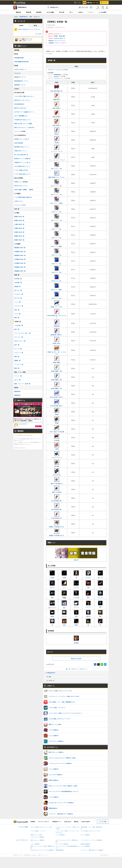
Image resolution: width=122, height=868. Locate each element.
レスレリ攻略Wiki (35, 844)
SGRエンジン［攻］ (57, 235)
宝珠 (88, 584)
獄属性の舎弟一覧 (19, 240)
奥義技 (52, 614)
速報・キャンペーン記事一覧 (22, 384)
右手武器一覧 (18, 279)
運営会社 (76, 822)
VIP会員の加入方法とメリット (23, 120)
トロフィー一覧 (19, 353)
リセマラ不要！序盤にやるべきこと (24, 96)
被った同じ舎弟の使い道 (21, 155)
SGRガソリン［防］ (57, 269)
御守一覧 (17, 329)
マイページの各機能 (20, 131)
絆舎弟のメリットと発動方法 (22, 159)
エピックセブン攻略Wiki (62, 844)
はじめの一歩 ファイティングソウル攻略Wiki (42, 850)
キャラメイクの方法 (20, 205)
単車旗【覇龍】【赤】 (57, 386)
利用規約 (33, 822)
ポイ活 (77, 3)
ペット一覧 (17, 302)
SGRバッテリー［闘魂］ (57, 200)
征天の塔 (62, 12)
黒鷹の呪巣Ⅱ (57, 97)
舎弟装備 (76, 639)
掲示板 (35, 26)
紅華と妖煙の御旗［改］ (57, 88)
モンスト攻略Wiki (85, 835)
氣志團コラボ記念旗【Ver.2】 (57, 524)
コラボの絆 (76, 594)
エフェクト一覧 (19, 306)
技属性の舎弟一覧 (19, 232)
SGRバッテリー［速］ (57, 166)
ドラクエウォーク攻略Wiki (37, 837)
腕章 (100, 614)
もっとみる (38, 34)
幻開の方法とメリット (20, 151)
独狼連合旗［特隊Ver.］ (57, 332)
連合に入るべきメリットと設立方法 (24, 128)
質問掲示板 (17, 395)
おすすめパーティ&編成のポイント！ (25, 112)
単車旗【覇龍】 (57, 360)
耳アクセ (52, 584)
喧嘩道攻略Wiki (51, 673)
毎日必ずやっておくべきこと (22, 100)
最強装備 (39, 12)
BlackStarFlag (57, 472)
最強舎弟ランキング (20, 77)
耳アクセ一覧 (18, 298)
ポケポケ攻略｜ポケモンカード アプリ (91, 831)
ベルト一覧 (17, 314)
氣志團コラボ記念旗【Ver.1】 (57, 533)
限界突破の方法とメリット (22, 147)
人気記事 (21, 26)
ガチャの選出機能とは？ (21, 116)
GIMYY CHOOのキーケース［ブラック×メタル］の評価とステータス (30, 29)
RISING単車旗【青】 (57, 507)
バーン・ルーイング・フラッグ (57, 157)
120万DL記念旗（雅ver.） (57, 403)
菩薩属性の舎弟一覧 (20, 271)
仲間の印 (88, 614)
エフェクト (76, 584)
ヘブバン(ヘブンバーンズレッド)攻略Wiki (91, 840)
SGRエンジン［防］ (57, 226)
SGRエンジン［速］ (57, 209)
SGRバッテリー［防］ (57, 183)
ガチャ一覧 (17, 380)
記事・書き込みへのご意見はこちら (76, 669)
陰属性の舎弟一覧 (19, 220)
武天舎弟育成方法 (19, 104)
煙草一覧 (17, 357)
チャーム (76, 604)
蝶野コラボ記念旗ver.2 (57, 481)
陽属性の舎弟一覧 (19, 217)
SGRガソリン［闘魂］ (57, 287)
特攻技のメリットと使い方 (22, 139)
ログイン (104, 3)
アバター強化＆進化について (22, 174)
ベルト (100, 584)
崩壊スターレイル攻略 (36, 835)
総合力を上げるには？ (20, 108)
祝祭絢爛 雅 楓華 (19, 58)
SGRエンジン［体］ (57, 252)
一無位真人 (57, 140)
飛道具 (76, 622)
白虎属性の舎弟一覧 (20, 259)
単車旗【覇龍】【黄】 (57, 368)
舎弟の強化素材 (19, 143)
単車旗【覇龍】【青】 (57, 377)
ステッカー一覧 (19, 337)
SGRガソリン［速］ (57, 261)
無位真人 (57, 131)
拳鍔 (64, 622)
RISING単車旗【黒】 (57, 498)
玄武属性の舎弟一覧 (20, 263)
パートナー (64, 614)
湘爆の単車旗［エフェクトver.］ (57, 174)
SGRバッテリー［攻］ (57, 192)
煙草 (100, 604)
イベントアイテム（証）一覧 (22, 333)
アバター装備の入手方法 (21, 170)
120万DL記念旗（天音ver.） (57, 394)
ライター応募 (103, 822)
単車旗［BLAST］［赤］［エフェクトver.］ (57, 350)
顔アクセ (100, 574)
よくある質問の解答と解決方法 (23, 197)
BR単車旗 (57, 438)
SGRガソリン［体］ (57, 295)
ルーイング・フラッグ (57, 148)
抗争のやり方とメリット (21, 186)
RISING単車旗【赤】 (57, 515)
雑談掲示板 (17, 391)
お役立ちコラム (19, 201)
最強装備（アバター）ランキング (58, 43)
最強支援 (29, 12)
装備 (50, 677)
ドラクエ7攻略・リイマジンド (38, 831)
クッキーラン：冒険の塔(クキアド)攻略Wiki (92, 850)
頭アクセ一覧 (18, 290)
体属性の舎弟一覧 (19, 228)
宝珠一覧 (17, 310)
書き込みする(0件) (76, 659)
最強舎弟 (18, 12)
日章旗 (57, 446)
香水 (64, 604)
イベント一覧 (18, 376)
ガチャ (71, 12)
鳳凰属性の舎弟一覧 (20, 248)
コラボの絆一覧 (19, 325)
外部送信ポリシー (57, 822)
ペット (64, 584)
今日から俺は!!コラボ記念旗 (57, 429)
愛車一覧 (17, 318)
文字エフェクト (52, 604)
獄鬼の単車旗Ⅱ (57, 114)
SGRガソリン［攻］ (57, 278)
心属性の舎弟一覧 (19, 224)
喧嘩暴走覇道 (57, 75)
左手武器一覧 (18, 283)
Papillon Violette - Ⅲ (59, 38)
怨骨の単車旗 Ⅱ (57, 105)
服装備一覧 (17, 286)
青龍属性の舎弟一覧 (20, 255)
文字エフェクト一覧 (20, 341)
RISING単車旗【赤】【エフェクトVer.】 (57, 314)
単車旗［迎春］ (57, 341)
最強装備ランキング (20, 85)
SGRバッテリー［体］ (57, 218)
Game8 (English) (86, 822)
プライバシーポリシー (44, 822)
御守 (88, 594)
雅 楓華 (56, 36)
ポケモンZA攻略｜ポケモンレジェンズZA (41, 827)
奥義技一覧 (17, 360)
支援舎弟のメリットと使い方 (22, 162)
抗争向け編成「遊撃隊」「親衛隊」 (24, 190)
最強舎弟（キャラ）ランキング (57, 41)
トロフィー (88, 604)
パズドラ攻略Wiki (60, 835)
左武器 (64, 574)
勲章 (76, 614)
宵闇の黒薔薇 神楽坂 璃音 (21, 62)
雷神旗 (57, 420)
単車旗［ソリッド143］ (57, 304)
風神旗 (57, 412)
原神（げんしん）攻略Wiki (37, 840)
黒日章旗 (57, 463)
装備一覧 (76, 554)
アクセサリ (88, 574)
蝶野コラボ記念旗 (57, 489)
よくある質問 (102, 12)
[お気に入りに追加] (83, 7)
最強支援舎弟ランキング (21, 81)
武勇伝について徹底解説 (21, 182)
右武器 (52, 574)
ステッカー (100, 594)
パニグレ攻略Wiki (85, 846)
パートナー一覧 (19, 364)
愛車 (52, 594)
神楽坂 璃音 (62, 36)
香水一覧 (17, 345)
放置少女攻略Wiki (85, 844)
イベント (91, 12)
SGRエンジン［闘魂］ (57, 244)
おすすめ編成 (50, 12)
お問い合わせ (68, 822)
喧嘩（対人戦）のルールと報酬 (23, 124)
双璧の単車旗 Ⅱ (57, 123)
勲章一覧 (17, 368)
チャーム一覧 (18, 349)
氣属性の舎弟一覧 (19, 236)
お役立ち (81, 12)
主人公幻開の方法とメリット (22, 166)
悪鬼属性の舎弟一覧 (20, 267)
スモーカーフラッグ (57, 455)
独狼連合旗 (57, 323)
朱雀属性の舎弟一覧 (20, 252)
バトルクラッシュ (58, 78)
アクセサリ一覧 (19, 294)
